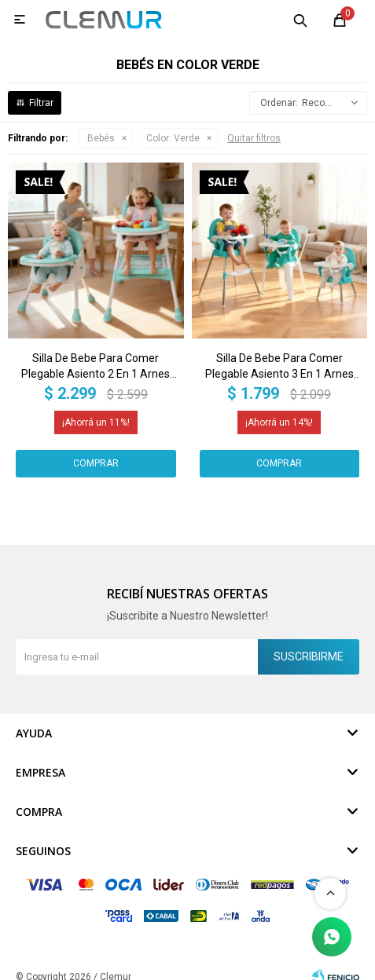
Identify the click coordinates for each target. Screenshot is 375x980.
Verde (173, 138)
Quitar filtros (254, 138)
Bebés (101, 138)
